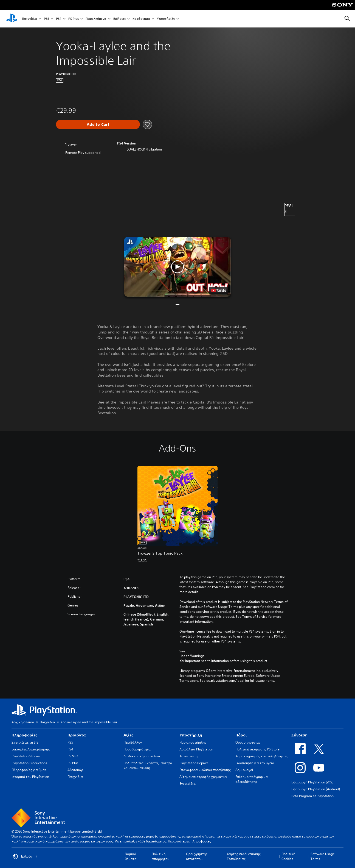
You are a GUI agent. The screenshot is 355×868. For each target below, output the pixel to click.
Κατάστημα (141, 19)
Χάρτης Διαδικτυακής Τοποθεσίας (244, 856)
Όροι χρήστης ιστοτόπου (197, 856)
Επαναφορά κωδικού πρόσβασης (205, 770)
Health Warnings (192, 656)
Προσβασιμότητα (137, 749)
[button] (177, 267)
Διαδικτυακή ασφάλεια (142, 756)
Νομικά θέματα (131, 856)
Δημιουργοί (244, 770)
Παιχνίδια (29, 19)
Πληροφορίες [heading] (24, 735)
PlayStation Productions (29, 763)
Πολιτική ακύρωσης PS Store (257, 749)
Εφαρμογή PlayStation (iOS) (312, 782)
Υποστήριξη (166, 19)
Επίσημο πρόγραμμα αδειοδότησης (252, 779)
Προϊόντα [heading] (77, 735)
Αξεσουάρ (75, 770)
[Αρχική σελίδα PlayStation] (12, 19)
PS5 (47, 19)
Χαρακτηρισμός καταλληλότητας (261, 756)
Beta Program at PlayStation (312, 796)
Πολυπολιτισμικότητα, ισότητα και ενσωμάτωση (148, 765)
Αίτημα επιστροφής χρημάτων (203, 777)
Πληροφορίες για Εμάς (29, 770)
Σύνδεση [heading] (299, 735)
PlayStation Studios (26, 756)
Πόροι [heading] (241, 735)
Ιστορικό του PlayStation (30, 777)
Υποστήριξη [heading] (191, 735)
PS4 (59, 19)
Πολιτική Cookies (288, 856)
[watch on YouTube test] (219, 290)
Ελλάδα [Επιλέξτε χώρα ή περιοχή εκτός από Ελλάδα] (25, 856)
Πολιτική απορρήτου (160, 856)
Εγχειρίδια (188, 784)
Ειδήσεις (119, 19)
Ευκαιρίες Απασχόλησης (31, 749)
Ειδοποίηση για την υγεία (255, 763)
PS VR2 (73, 756)
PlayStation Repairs (194, 763)
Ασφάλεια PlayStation (196, 749)
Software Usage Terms (323, 856)
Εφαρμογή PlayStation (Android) (316, 789)
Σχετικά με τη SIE (25, 742)
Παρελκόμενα (96, 19)
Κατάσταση (188, 756)
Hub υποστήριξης (193, 742)
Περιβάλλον (133, 742)
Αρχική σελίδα (23, 722)
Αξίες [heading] (128, 735)
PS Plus (74, 19)
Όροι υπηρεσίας (248, 742)
